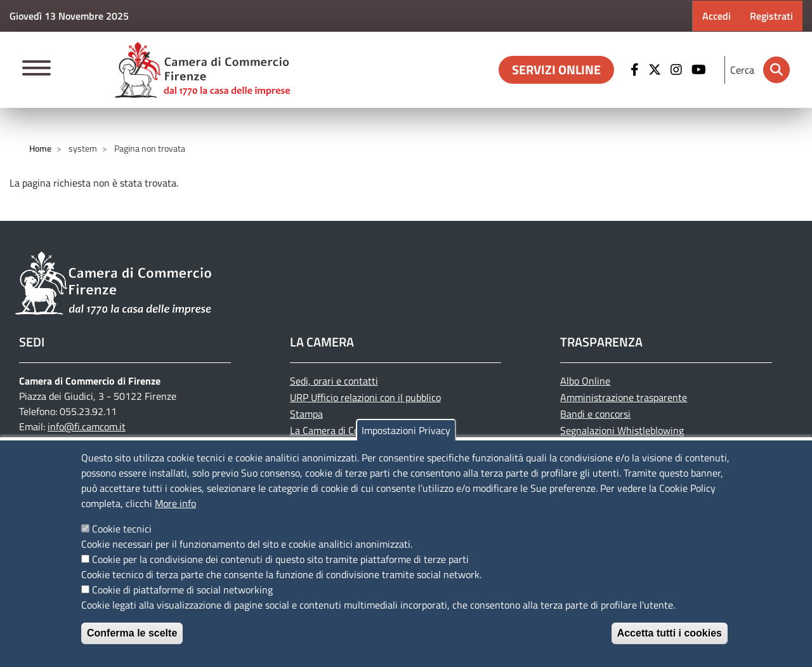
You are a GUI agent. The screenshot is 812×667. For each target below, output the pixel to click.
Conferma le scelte (132, 633)
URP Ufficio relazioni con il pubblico (365, 397)
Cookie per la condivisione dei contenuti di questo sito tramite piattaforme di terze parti (280, 559)
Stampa (306, 414)
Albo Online (585, 381)
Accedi (717, 16)
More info (175, 503)
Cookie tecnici (122, 529)
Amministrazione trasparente (624, 397)
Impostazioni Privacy (406, 430)
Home (40, 148)
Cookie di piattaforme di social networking (182, 590)
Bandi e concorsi (595, 414)
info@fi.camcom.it (87, 426)
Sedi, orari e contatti (334, 381)
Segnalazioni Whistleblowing (622, 430)
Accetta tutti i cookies (670, 633)
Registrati (771, 16)
